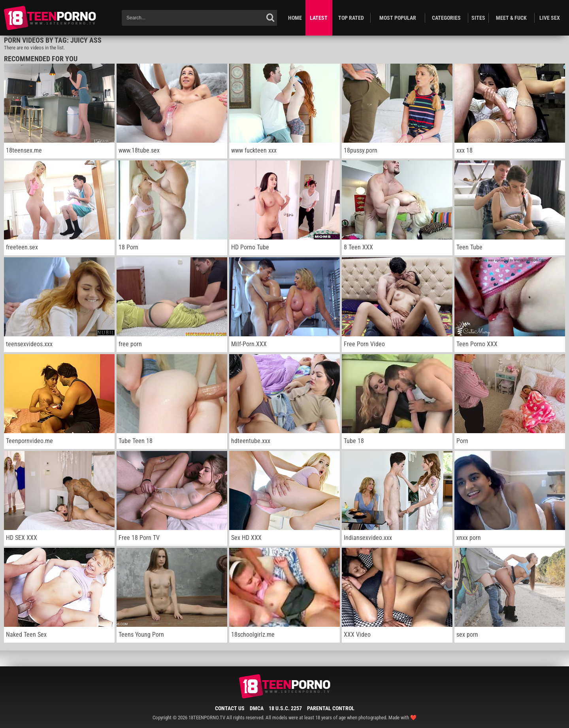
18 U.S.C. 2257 (285, 708)
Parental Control (331, 708)
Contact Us (230, 708)
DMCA (257, 708)
